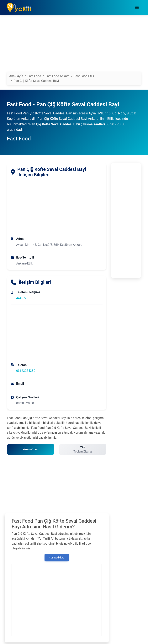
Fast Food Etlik (84, 76)
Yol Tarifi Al (57, 558)
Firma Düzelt (31, 450)
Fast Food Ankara (58, 76)
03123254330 (26, 371)
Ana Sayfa (16, 76)
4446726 (22, 298)
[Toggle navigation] (137, 8)
